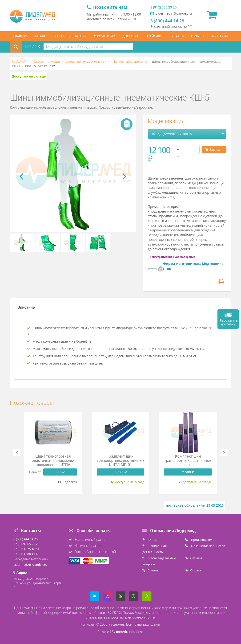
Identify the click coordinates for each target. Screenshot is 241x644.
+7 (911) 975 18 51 (26, 549)
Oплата (196, 570)
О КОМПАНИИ (104, 36)
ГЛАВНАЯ (20, 36)
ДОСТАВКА (130, 36)
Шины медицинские (130, 61)
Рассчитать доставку (229, 322)
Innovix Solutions (130, 632)
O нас (152, 540)
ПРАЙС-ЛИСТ (155, 36)
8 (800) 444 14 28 (167, 21)
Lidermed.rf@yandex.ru (171, 13)
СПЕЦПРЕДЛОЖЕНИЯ (71, 36)
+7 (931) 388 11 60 (26, 554)
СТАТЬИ (178, 36)
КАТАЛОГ (41, 36)
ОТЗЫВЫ (198, 36)
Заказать (214, 150)
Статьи (153, 570)
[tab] (173, 256)
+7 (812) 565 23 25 (26, 544)
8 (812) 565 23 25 (163, 7)
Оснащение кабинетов (208, 546)
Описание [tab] (26, 307)
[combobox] (88, 47)
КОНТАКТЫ (219, 36)
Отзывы (196, 558)
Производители (202, 540)
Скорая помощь (47, 61)
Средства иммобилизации (87, 61)
